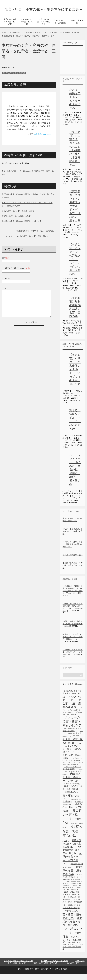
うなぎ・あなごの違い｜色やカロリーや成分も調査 (72, 537)
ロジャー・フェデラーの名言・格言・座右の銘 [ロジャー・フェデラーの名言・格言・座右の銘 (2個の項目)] (72, 778)
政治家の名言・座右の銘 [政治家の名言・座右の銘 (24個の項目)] (72, 877)
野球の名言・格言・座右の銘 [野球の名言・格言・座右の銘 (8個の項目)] (72, 946)
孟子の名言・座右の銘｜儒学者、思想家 (18, 217)
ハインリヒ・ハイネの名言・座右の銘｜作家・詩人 (26, 242)
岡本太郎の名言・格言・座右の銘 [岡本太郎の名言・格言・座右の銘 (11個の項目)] (72, 856)
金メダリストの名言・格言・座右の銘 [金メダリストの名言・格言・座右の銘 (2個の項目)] (73, 953)
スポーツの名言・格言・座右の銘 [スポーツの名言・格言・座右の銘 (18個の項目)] (73, 745)
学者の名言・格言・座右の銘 (19, 177)
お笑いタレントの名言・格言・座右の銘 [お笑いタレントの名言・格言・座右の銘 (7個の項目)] (72, 700)
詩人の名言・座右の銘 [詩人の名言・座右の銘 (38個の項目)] (73, 939)
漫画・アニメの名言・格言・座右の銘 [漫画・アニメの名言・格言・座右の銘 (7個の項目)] (71, 901)
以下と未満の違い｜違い (72, 561)
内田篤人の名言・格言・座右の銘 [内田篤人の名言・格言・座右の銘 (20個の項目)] (72, 783)
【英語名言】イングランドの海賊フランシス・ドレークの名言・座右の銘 (75, 265)
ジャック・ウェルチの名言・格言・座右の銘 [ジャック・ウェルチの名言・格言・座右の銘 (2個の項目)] (73, 740)
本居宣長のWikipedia (42, 140)
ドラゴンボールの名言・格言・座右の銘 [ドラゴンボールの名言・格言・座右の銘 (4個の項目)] (72, 767)
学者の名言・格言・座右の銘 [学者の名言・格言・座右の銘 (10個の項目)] (72, 814)
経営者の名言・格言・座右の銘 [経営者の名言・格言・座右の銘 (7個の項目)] (72, 908)
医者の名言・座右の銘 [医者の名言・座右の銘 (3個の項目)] (72, 790)
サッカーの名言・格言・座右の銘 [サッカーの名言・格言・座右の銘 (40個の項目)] (72, 728)
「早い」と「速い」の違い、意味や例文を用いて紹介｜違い (72, 550)
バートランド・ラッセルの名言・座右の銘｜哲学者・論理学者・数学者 (75, 476)
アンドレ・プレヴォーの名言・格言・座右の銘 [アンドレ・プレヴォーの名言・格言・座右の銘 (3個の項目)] (72, 716)
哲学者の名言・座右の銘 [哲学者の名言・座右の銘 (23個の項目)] (71, 802)
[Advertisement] (75, 66)
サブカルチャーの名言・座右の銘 (27, 28)
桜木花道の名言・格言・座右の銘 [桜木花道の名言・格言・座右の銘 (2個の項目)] (72, 885)
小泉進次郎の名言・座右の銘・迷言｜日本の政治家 (72, 571)
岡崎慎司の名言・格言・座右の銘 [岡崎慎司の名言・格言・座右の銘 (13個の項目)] (72, 850)
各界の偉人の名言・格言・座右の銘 (10, 28)
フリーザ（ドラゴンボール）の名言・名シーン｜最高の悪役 (72, 658)
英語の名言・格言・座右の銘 (60, 28)
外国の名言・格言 (77, 28)
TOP (24, 39)
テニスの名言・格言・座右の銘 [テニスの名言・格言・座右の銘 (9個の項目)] (72, 761)
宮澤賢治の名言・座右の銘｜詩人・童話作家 (35, 237)
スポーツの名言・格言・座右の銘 (43, 28)
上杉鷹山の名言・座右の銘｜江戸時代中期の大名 (22, 227)
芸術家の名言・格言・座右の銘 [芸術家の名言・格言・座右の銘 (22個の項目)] (72, 921)
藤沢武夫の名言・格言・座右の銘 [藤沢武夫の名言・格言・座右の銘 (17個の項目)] (72, 930)
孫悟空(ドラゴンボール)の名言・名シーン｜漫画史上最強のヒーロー (72, 643)
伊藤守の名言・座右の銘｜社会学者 (16, 222)
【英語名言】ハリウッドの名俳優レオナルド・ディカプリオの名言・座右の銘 (75, 212)
